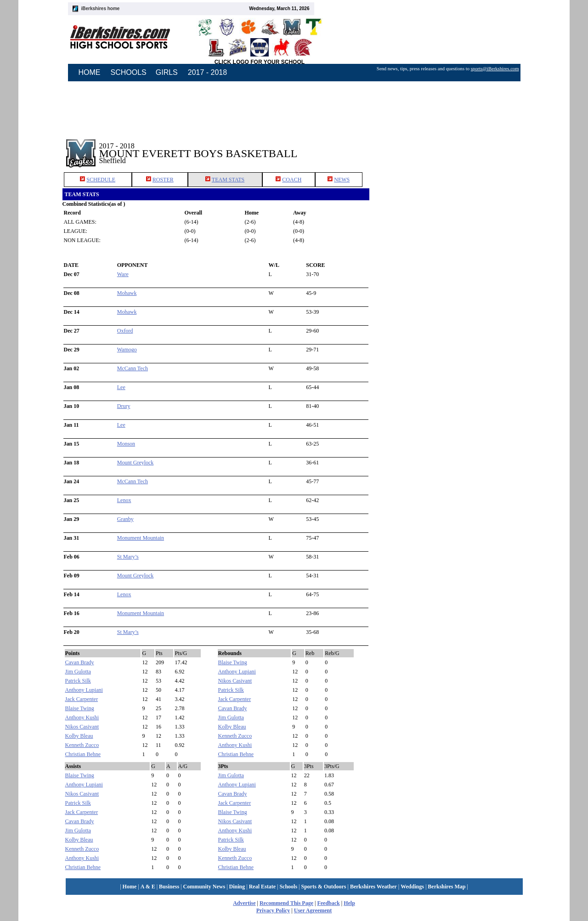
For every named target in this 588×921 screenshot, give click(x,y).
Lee (121, 387)
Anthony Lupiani (84, 690)
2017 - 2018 (207, 72)
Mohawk (127, 293)
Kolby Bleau (79, 736)
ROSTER (163, 180)
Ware (123, 274)
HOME (90, 72)
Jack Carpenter (82, 699)
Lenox (124, 500)
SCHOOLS (129, 72)
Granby (125, 519)
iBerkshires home (101, 8)
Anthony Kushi (82, 718)
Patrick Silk (78, 681)
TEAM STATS (228, 180)
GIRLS (167, 72)
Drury (124, 406)
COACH (292, 180)
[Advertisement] (447, 147)
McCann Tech (133, 368)
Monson (126, 444)
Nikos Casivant (82, 727)
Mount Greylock (136, 463)
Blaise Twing (80, 708)
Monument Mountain (141, 538)
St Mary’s (128, 557)
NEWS (342, 180)
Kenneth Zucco (82, 745)
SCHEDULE (101, 180)
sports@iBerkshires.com (495, 69)
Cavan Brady (80, 662)
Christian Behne (83, 754)
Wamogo (127, 350)
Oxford (125, 331)
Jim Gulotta (78, 672)
